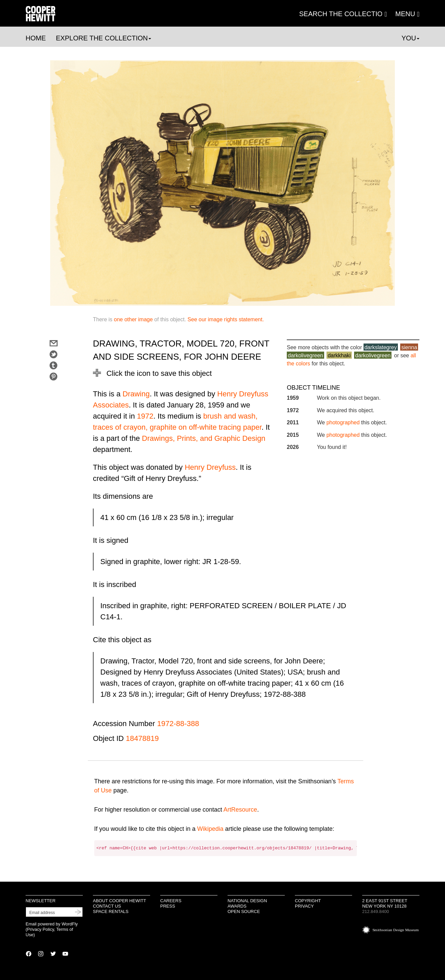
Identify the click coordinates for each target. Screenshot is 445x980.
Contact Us (107, 906)
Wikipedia (210, 829)
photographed (343, 422)
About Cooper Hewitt (119, 901)
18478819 (142, 738)
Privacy (304, 906)
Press (168, 906)
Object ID (108, 738)
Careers (171, 901)
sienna (409, 347)
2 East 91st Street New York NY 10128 (385, 903)
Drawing (136, 394)
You (410, 38)
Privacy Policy (40, 929)
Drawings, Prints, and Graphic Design (204, 438)
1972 (145, 416)
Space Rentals (111, 911)
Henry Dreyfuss (210, 467)
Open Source (244, 911)
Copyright (308, 901)
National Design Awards (247, 903)
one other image (133, 319)
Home (36, 38)
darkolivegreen (305, 355)
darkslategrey (381, 347)
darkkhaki (339, 355)
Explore (104, 38)
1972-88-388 (178, 724)
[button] (407, 14)
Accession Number (124, 724)
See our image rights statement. (226, 319)
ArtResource (240, 810)
